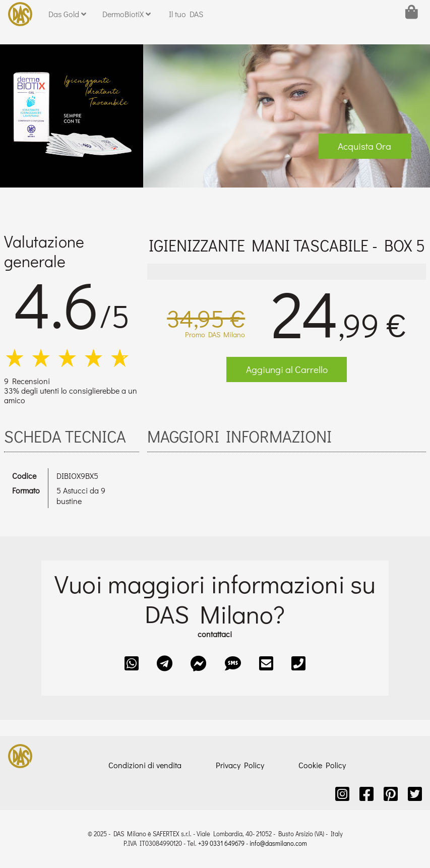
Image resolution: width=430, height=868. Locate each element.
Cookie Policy (322, 765)
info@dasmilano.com (278, 843)
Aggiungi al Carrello (287, 369)
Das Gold (67, 14)
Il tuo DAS (186, 14)
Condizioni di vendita (145, 765)
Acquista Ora (364, 146)
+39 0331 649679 (221, 843)
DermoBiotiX (127, 14)
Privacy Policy (240, 765)
